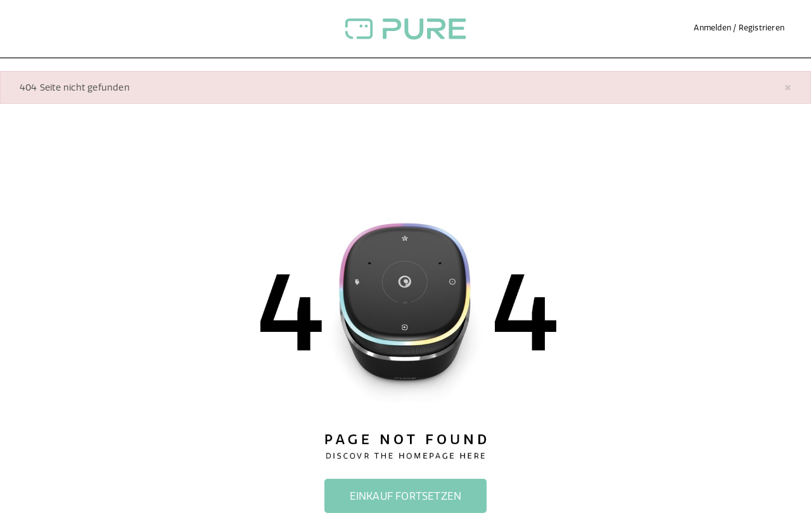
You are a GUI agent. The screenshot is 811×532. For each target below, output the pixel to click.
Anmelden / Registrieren (739, 28)
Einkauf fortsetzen (406, 496)
